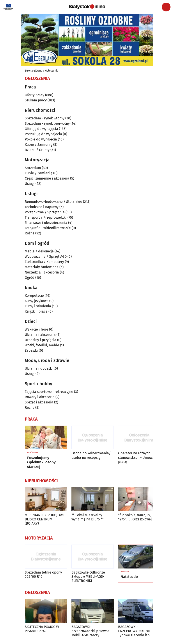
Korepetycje (34, 296)
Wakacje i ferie (36, 329)
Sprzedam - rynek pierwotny (47, 123)
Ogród (30, 278)
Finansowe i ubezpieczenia (46, 223)
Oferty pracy (35, 95)
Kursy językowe (37, 301)
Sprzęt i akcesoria (39, 402)
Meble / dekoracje (39, 251)
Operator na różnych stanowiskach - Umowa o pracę (138, 457)
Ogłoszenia (52, 71)
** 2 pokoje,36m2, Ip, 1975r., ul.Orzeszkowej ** (137, 517)
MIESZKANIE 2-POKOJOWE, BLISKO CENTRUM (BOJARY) (45, 519)
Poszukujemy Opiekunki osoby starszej (41, 462)
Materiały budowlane (42, 267)
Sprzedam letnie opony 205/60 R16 (43, 574)
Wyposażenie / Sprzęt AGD (46, 256)
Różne (30, 233)
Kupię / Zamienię (39, 145)
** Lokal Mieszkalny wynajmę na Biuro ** (88, 517)
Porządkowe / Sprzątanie (45, 212)
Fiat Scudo (129, 577)
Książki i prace (36, 311)
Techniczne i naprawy (42, 207)
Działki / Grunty (37, 150)
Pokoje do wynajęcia (41, 139)
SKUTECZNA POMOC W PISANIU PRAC (42, 629)
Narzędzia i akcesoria (42, 272)
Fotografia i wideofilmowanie (48, 228)
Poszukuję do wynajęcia (43, 134)
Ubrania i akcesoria (40, 335)
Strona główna (34, 71)
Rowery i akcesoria (40, 397)
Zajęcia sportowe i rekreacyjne (49, 392)
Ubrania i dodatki (39, 368)
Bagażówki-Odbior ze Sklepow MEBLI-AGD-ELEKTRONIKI (88, 577)
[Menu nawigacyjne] (166, 7)
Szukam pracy (36, 100)
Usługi (30, 184)
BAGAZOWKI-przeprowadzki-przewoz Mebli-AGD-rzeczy (90, 631)
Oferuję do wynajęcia (41, 129)
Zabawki (31, 350)
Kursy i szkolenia (38, 306)
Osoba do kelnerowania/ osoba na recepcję (91, 455)
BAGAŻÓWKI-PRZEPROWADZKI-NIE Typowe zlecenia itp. (135, 631)
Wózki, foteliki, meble (42, 345)
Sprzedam (33, 168)
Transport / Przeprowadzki (46, 217)
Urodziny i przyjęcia (41, 340)
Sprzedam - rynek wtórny (45, 118)
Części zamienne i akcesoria (47, 178)
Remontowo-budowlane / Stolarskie (53, 202)
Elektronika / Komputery (44, 262)
